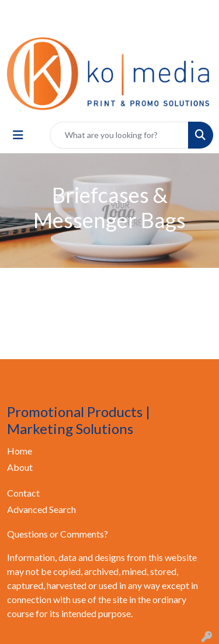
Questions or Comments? (58, 534)
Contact (23, 493)
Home (20, 451)
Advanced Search (41, 509)
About (20, 467)
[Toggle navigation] (18, 135)
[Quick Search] (119, 135)
